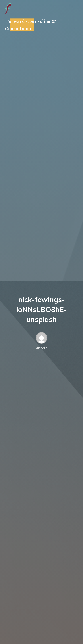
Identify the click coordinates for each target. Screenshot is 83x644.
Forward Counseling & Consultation (31, 25)
